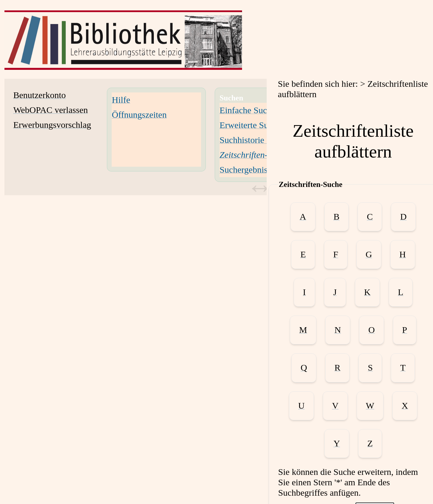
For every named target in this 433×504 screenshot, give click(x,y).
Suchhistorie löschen (257, 140)
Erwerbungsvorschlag (52, 125)
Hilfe (121, 100)
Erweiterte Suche (250, 125)
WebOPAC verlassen (51, 110)
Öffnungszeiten (139, 115)
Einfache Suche (247, 110)
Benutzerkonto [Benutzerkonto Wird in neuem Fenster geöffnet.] (40, 95)
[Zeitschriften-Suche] (254, 155)
